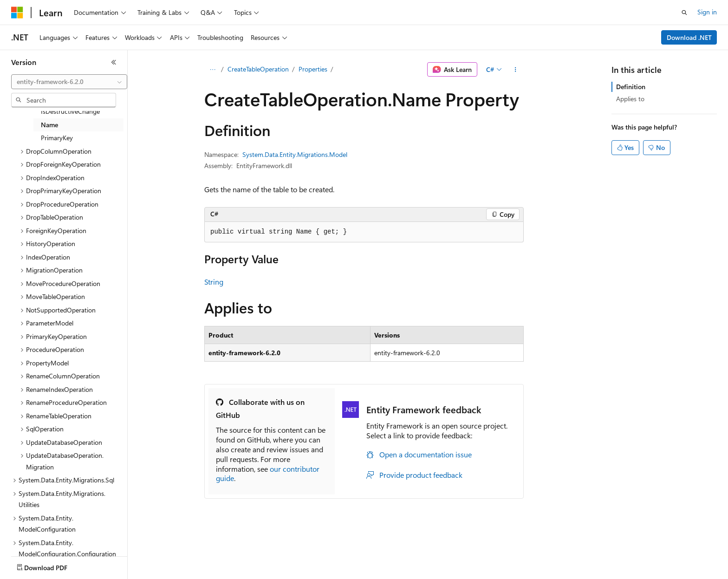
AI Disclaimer (30, 573)
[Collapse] (114, 62)
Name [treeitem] (49, 125)
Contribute (166, 573)
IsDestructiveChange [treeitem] (70, 111)
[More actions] (516, 70)
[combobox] (69, 82)
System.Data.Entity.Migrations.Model (295, 154)
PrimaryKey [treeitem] (57, 138)
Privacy (203, 573)
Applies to (630, 99)
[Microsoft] (17, 13)
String (214, 282)
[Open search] (684, 13)
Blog (127, 573)
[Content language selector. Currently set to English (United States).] (54, 551)
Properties (313, 69)
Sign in (707, 12)
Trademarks (385, 573)
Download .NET (689, 37)
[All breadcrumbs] (212, 70)
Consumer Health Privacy (267, 573)
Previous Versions (84, 573)
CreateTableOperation (258, 69)
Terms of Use (339, 573)
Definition (631, 87)
